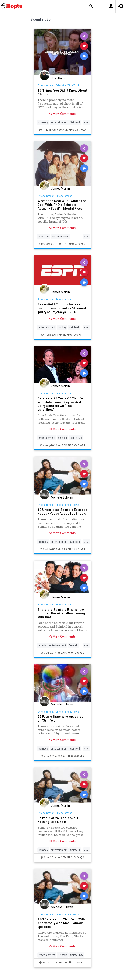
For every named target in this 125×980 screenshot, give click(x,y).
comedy (43, 122)
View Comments (62, 114)
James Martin (60, 189)
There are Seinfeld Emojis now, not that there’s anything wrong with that (61, 613)
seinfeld (74, 327)
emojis (42, 645)
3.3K (63, 445)
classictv (44, 236)
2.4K (63, 962)
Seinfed (62, 438)
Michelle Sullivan (62, 497)
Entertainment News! (67, 505)
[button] (91, 6)
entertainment (59, 122)
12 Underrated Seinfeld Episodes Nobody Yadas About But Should (62, 512)
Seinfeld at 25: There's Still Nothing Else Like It (58, 820)
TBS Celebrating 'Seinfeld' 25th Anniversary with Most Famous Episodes (61, 923)
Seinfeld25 (76, 438)
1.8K (63, 549)
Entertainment (46, 85)
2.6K (62, 756)
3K (62, 335)
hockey (62, 327)
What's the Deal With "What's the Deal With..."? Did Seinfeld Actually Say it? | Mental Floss (62, 205)
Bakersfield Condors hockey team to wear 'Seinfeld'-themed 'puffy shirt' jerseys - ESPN (62, 308)
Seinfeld (75, 122)
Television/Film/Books (68, 85)
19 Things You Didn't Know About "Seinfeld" (62, 92)
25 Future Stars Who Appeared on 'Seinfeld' (60, 718)
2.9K (63, 130)
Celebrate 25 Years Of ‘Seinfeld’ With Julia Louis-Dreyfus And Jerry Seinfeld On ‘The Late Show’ (62, 404)
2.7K (62, 857)
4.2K (63, 244)
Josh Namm (59, 78)
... (86, 122)
